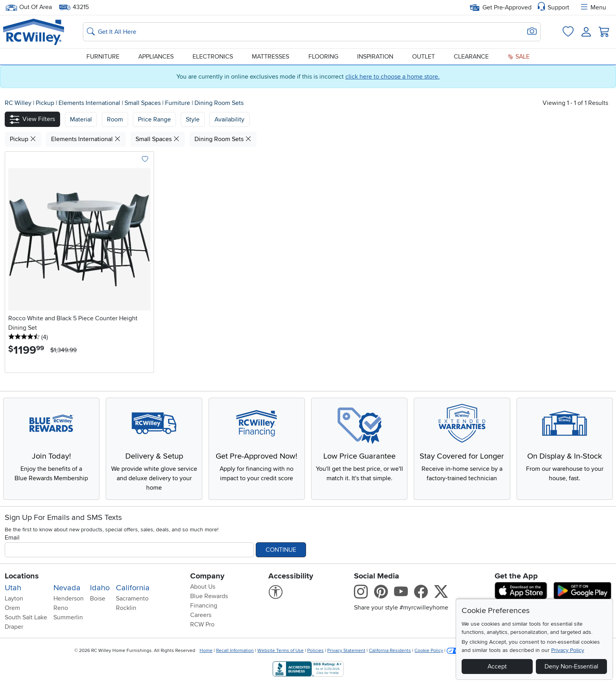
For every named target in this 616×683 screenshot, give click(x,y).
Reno (61, 608)
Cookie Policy (429, 651)
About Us (203, 587)
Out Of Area (29, 7)
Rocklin (126, 608)
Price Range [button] (154, 119)
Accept (497, 666)
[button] (32, 119)
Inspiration (375, 57)
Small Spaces (143, 103)
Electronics (213, 57)
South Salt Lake (26, 617)
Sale (519, 57)
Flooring (323, 57)
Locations (22, 576)
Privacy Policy (568, 650)
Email (12, 538)
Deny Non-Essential (571, 666)
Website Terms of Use (280, 651)
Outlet (423, 57)
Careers (201, 615)
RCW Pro (202, 624)
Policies (315, 651)
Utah (13, 588)
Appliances (156, 57)
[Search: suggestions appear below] (312, 32)
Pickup (46, 103)
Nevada (67, 588)
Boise (98, 599)
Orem (12, 608)
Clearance (471, 57)
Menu (593, 7)
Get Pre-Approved (501, 7)
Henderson (69, 599)
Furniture (103, 57)
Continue (281, 550)
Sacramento (132, 599)
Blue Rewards (209, 596)
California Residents (390, 651)
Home (206, 651)
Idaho (100, 588)
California (133, 588)
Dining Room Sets (219, 103)
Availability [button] (229, 119)
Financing (204, 606)
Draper (14, 627)
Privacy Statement (346, 651)
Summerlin (68, 617)
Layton (14, 599)
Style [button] (193, 119)
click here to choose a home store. (392, 77)
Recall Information (235, 651)
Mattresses (270, 57)
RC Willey (18, 103)
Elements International (90, 103)
